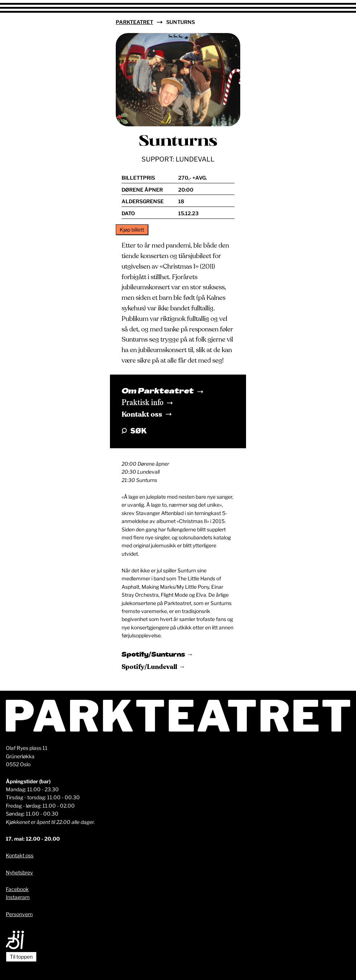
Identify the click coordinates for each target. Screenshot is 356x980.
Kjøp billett (132, 230)
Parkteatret (134, 22)
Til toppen (21, 957)
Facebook (17, 889)
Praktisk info (147, 403)
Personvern (19, 914)
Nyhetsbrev (19, 872)
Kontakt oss (147, 414)
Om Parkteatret (162, 392)
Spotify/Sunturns (154, 655)
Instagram (18, 897)
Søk (134, 431)
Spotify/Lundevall (150, 667)
